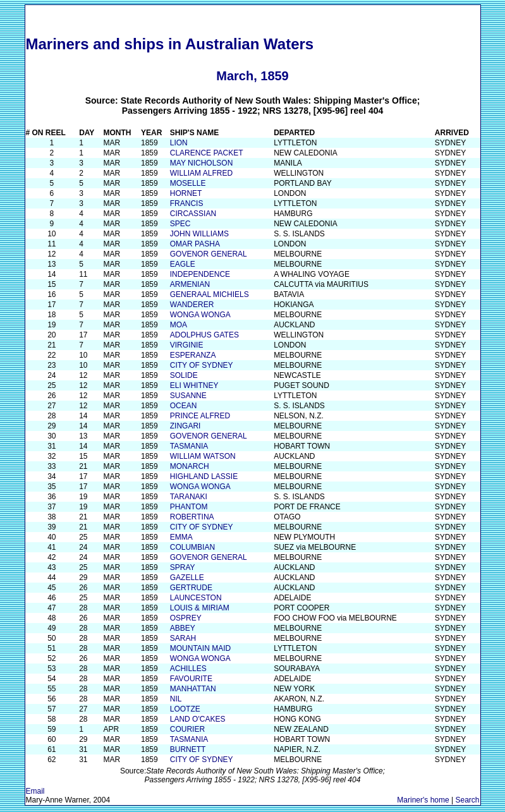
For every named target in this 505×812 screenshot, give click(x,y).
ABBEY (183, 628)
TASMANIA (189, 446)
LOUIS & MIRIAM (200, 608)
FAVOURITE (191, 679)
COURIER (187, 729)
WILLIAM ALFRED (201, 173)
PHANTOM (189, 507)
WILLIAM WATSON (203, 456)
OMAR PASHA (195, 244)
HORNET (186, 193)
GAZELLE (187, 578)
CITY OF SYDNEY (202, 365)
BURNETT (188, 749)
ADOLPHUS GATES (204, 335)
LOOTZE (185, 709)
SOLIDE (184, 375)
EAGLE (183, 264)
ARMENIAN (190, 284)
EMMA (181, 537)
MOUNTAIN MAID (200, 648)
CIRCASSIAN (193, 214)
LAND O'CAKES (198, 719)
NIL (176, 699)
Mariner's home (423, 800)
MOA (179, 325)
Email (35, 791)
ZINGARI (186, 426)
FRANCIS (187, 203)
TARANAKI (189, 497)
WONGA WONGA (200, 315)
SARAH (183, 638)
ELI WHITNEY (194, 385)
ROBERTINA (192, 517)
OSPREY (186, 618)
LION (179, 143)
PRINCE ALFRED (200, 416)
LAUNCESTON (196, 598)
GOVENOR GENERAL (209, 254)
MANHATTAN (193, 689)
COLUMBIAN (192, 547)
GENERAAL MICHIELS (210, 294)
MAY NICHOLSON (202, 163)
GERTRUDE (191, 588)
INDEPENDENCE (200, 274)
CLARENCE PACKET (207, 153)
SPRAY (183, 567)
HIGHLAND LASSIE (204, 476)
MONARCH (190, 466)
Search (467, 800)
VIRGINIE (187, 345)
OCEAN (184, 406)
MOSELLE (188, 183)
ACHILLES (188, 669)
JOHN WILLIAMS (199, 234)
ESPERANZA (193, 355)
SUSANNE (188, 396)
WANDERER (192, 305)
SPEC (180, 224)
